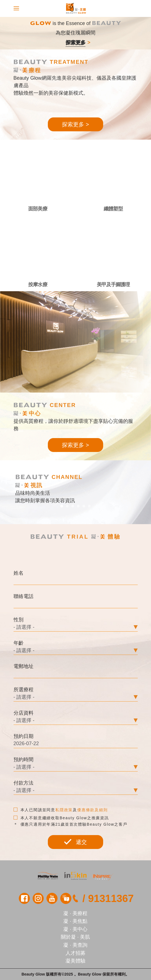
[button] (62, 506)
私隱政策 (64, 810)
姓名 (19, 573)
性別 (19, 620)
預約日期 (24, 736)
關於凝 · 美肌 (75, 937)
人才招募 (75, 953)
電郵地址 (24, 666)
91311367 (111, 899)
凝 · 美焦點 (75, 921)
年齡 (19, 643)
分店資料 (24, 713)
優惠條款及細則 (93, 810)
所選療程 (24, 690)
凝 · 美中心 (75, 929)
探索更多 (75, 42)
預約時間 (24, 760)
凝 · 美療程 (75, 913)
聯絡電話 (24, 596)
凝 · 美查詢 (75, 945)
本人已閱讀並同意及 (61, 810)
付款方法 (24, 783)
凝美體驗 (75, 961)
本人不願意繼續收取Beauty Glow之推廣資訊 (61, 818)
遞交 (75, 842)
